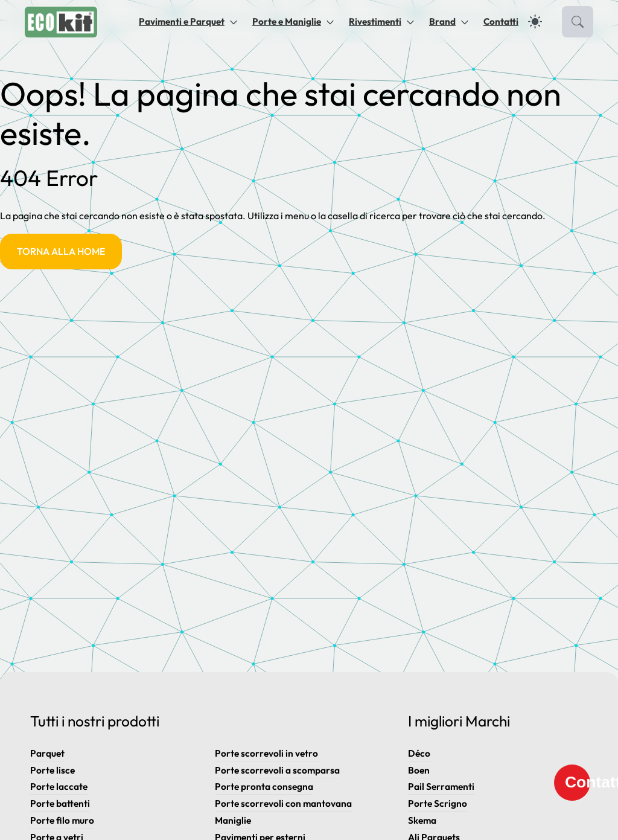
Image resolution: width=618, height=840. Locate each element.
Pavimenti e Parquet (182, 21)
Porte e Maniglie (287, 21)
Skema (422, 820)
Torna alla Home (61, 251)
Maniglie (233, 820)
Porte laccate (59, 787)
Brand (442, 21)
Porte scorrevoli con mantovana (283, 803)
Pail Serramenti (441, 787)
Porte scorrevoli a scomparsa (277, 770)
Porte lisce (53, 770)
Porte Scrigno (438, 803)
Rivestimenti (375, 21)
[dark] (535, 21)
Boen (419, 770)
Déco (419, 753)
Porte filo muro (62, 820)
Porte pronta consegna (264, 787)
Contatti (501, 21)
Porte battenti (60, 803)
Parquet (47, 753)
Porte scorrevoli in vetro (266, 753)
